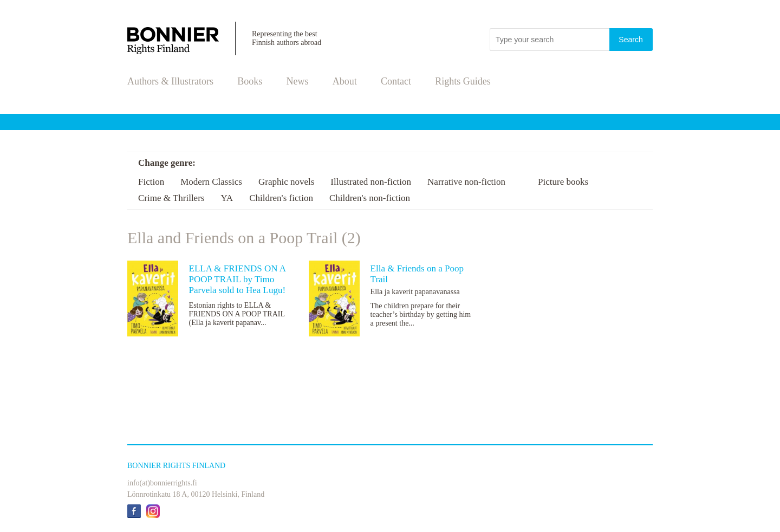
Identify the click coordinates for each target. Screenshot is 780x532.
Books (250, 81)
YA (227, 198)
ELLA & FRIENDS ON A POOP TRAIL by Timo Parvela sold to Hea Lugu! (238, 279)
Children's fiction (281, 198)
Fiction (151, 182)
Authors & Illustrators (170, 81)
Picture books (563, 182)
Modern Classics (211, 182)
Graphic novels (286, 182)
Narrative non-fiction (466, 182)
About (345, 81)
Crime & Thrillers (171, 198)
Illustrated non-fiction (371, 182)
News (298, 81)
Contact (396, 81)
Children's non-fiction (370, 198)
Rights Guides (463, 81)
